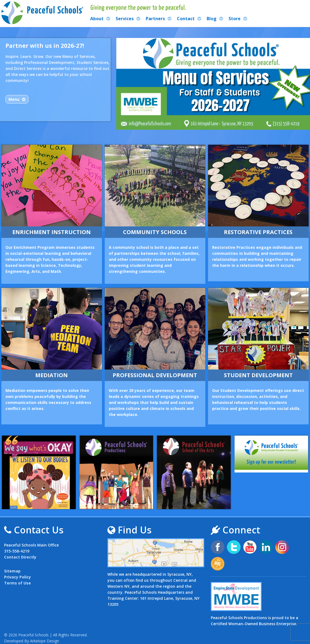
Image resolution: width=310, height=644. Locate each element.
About (97, 19)
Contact (186, 19)
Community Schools (155, 232)
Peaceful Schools (33, 635)
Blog (212, 19)
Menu (14, 99)
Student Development (258, 375)
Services (125, 19)
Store (235, 19)
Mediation (52, 375)
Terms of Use (17, 583)
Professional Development (155, 375)
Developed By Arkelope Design (32, 641)
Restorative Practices (258, 232)
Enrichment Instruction (52, 232)
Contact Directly (20, 557)
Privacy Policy (17, 577)
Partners (155, 19)
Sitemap (12, 571)
